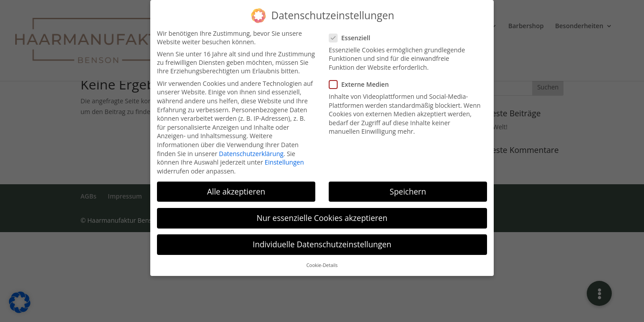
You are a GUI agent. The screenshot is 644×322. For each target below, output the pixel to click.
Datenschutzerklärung (251, 149)
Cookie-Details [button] (322, 261)
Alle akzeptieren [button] (236, 187)
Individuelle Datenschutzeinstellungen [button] (322, 240)
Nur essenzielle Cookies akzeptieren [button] (322, 213)
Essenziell (353, 33)
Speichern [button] (408, 187)
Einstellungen (284, 158)
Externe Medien (362, 80)
